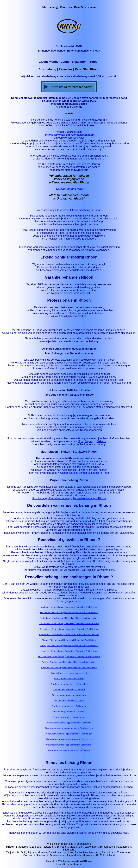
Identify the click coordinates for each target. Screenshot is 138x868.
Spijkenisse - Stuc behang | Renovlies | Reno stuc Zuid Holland (69, 629)
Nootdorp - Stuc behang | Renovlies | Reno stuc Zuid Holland (69, 607)
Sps (81, 441)
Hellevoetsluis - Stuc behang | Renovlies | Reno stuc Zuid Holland (69, 657)
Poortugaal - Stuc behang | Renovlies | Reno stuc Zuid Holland (69, 646)
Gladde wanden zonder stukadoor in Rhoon (85, 473)
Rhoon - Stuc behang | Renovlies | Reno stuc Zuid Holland (69, 640)
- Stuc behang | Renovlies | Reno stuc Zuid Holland (75, 624)
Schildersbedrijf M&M (70, 189)
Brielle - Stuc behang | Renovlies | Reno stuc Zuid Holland (69, 662)
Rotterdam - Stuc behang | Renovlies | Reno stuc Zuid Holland (69, 618)
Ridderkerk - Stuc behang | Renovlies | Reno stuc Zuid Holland (69, 613)
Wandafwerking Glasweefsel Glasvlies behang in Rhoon (69, 210)
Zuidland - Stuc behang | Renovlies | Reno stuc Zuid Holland (69, 668)
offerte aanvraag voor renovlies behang (69, 135)
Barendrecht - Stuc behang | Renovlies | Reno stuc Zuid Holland (69, 635)
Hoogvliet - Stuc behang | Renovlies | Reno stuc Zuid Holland (69, 651)
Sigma (89, 441)
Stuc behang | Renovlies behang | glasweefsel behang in (65, 498)
